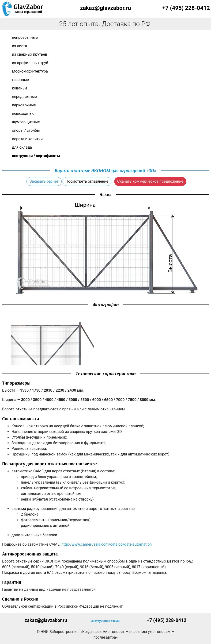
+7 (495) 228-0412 (186, 8)
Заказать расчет (44, 181)
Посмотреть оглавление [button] (87, 181)
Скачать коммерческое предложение (150, 181)
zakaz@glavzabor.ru (105, 8)
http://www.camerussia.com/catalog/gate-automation (107, 544)
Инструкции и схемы (105, 621)
